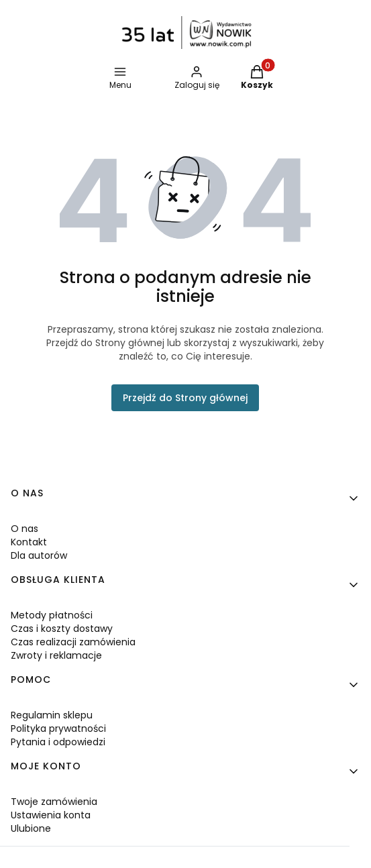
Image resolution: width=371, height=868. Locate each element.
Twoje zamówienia (54, 802)
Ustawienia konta (51, 815)
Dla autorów (39, 555)
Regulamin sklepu (52, 715)
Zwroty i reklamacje (56, 655)
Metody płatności (52, 615)
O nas (24, 529)
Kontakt (29, 542)
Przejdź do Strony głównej (185, 398)
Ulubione (31, 828)
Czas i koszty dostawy (62, 629)
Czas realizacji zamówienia (73, 642)
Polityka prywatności (58, 728)
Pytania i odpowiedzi (58, 742)
